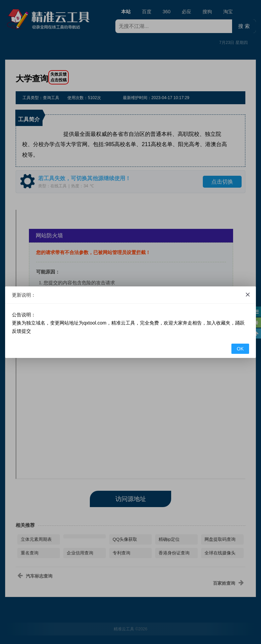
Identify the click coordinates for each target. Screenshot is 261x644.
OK (240, 349)
